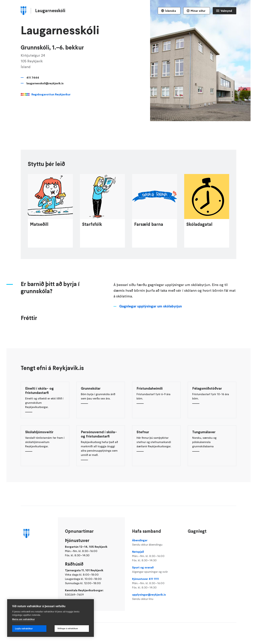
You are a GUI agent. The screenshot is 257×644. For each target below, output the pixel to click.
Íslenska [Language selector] (171, 11)
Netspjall (156, 556)
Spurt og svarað (156, 570)
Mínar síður (198, 11)
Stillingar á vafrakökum (68, 629)
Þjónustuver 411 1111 (156, 583)
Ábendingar (156, 543)
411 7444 (33, 78)
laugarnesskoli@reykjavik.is (45, 83)
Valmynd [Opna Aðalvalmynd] (226, 11)
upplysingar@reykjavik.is (156, 597)
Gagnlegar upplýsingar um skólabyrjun (151, 331)
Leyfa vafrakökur (24, 629)
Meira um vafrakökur (23, 619)
